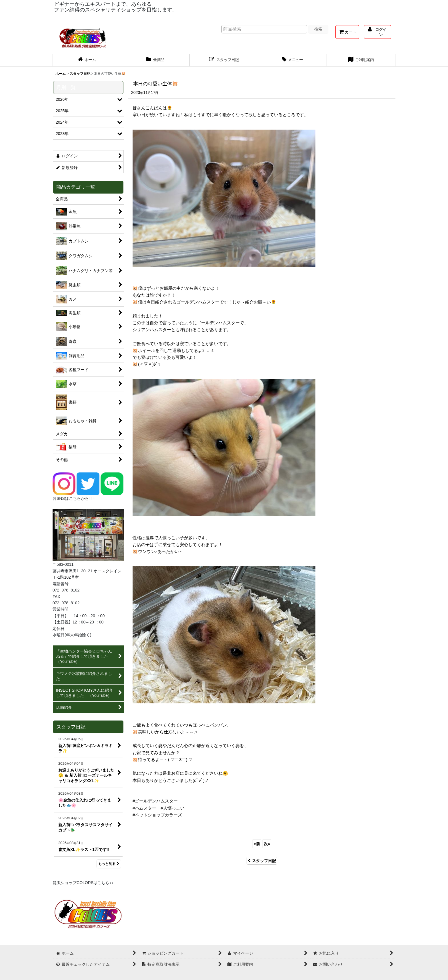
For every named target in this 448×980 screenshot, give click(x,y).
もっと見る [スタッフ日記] (109, 864)
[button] (293, 60)
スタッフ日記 (262, 861)
